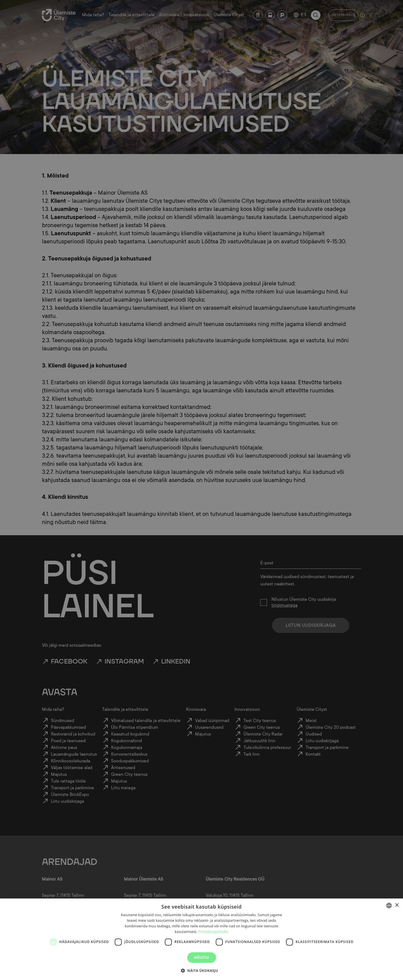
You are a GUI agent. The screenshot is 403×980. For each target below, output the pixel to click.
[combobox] (389, 905)
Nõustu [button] (201, 957)
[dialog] (201, 939)
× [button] (397, 905)
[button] (201, 970)
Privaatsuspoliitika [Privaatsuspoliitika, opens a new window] (213, 932)
